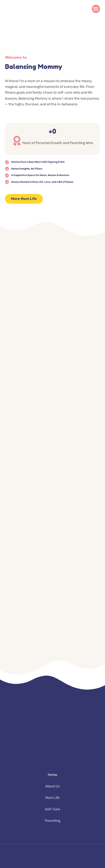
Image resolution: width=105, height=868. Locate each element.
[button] (96, 9)
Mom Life (52, 798)
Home (52, 775)
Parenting (52, 821)
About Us (52, 786)
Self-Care (52, 809)
